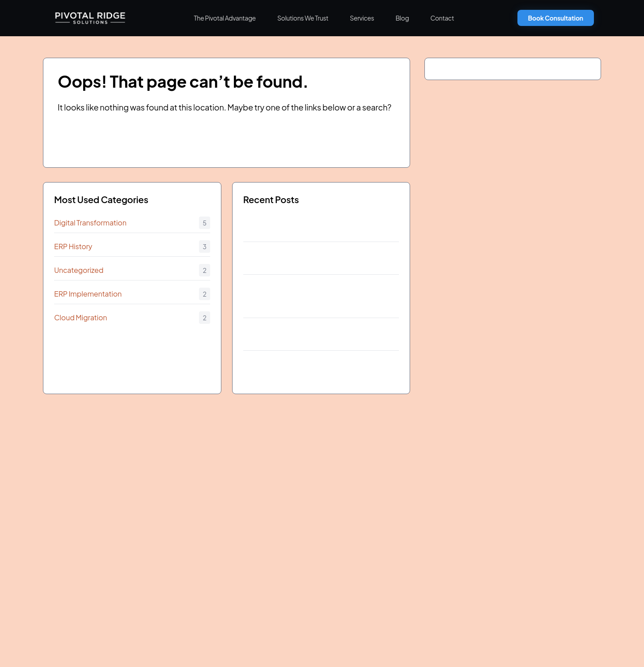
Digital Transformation (90, 223)
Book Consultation (556, 18)
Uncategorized (79, 270)
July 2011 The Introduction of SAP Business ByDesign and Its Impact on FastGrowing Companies (312, 298)
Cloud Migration (80, 317)
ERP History (73, 246)
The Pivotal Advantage (225, 18)
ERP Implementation (88, 294)
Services (362, 18)
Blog (402, 18)
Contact (442, 18)
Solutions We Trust (303, 18)
